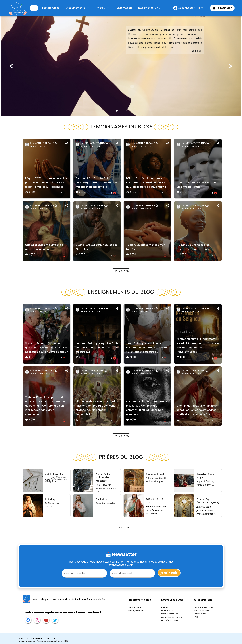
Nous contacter (202, 611)
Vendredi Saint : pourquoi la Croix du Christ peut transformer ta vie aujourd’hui (97, 348)
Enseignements (136, 611)
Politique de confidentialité (49, 641)
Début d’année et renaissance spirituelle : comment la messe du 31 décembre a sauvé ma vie (146, 183)
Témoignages (51, 8)
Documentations (149, 8)
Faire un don (200, 614)
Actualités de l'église (172, 617)
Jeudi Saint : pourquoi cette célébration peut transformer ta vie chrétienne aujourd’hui (147, 348)
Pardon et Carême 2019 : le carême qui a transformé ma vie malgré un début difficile (96, 183)
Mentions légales (27, 641)
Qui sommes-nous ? (204, 607)
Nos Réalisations (170, 620)
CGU (66, 641)
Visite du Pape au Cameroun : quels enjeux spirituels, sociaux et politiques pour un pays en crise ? (46, 348)
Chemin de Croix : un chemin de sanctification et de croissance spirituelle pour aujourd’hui (197, 410)
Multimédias (124, 8)
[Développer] (34, 8)
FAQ (196, 617)
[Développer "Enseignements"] (78, 8)
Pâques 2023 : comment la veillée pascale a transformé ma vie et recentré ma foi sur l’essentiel (46, 183)
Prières (165, 607)
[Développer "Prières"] (103, 8)
